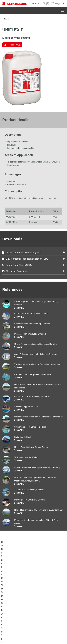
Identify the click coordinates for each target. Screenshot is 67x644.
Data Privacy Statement (34, 633)
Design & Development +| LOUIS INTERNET (34, 638)
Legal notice (19, 633)
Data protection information (53, 633)
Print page (14, 45)
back (6, 19)
